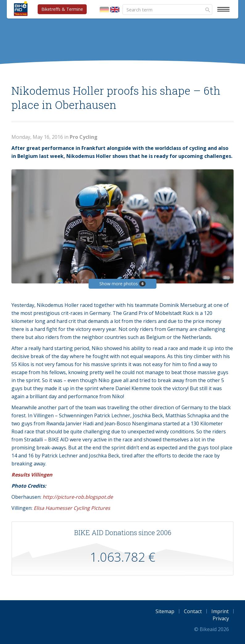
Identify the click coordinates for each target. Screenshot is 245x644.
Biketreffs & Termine (62, 9)
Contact (193, 611)
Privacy (221, 618)
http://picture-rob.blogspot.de (78, 497)
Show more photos (122, 284)
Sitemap (165, 611)
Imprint (220, 611)
